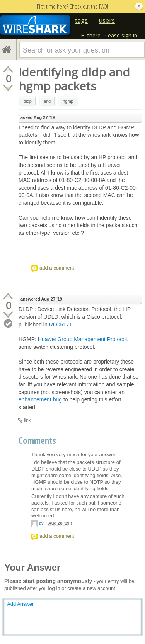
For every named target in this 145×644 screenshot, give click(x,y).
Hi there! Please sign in (109, 35)
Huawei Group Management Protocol (82, 339)
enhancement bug (40, 399)
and (47, 101)
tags (81, 20)
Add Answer (20, 604)
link (27, 420)
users (107, 20)
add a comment (57, 268)
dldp (28, 101)
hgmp (68, 101)
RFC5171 (61, 325)
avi (42, 523)
